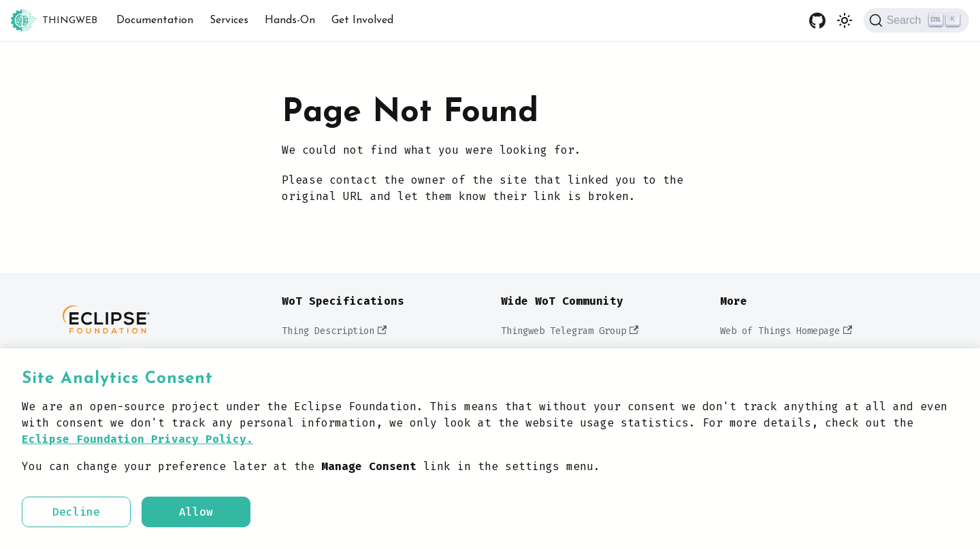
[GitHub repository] (817, 20)
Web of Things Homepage (786, 331)
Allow (196, 512)
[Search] (916, 20)
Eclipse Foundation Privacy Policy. (137, 439)
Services (229, 20)
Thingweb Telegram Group (570, 331)
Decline (76, 512)
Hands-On (290, 20)
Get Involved (362, 20)
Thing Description (334, 331)
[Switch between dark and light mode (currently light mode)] (845, 20)
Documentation (155, 20)
